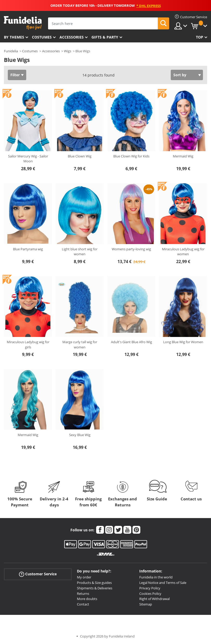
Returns (83, 594)
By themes (14, 37)
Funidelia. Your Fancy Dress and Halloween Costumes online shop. (23, 23)
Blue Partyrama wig (28, 249)
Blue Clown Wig (80, 156)
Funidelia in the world (156, 577)
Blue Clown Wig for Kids (131, 156)
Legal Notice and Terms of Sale (163, 583)
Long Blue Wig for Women (183, 342)
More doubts (87, 599)
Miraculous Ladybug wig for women (183, 252)
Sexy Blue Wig (80, 435)
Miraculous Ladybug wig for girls (28, 345)
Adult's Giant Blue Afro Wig (131, 342)
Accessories (72, 37)
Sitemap (146, 604)
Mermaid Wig (183, 156)
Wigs (68, 51)
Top (200, 37)
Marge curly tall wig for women (80, 345)
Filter (15, 75)
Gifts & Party (105, 37)
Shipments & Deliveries (95, 588)
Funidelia (11, 51)
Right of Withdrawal (154, 599)
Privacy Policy (150, 588)
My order (84, 577)
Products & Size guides (94, 583)
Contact (83, 604)
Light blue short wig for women (80, 252)
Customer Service (38, 574)
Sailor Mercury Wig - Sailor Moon (28, 159)
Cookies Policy (150, 594)
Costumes (42, 37)
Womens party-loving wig (131, 249)
